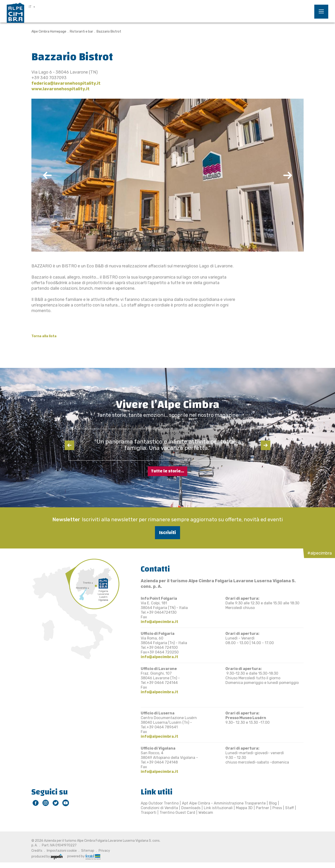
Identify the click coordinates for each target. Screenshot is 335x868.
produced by (47, 856)
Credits (37, 851)
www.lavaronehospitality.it (60, 89)
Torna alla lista (44, 336)
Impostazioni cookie (62, 851)
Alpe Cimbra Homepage (49, 32)
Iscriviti (167, 533)
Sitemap (88, 851)
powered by (84, 856)
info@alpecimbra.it (159, 622)
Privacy (104, 851)
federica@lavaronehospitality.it (66, 83)
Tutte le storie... (167, 471)
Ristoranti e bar (81, 32)
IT (30, 7)
